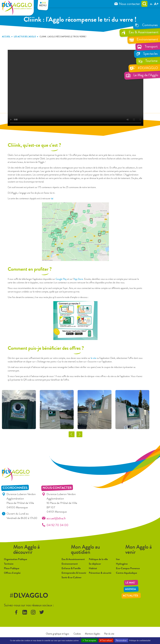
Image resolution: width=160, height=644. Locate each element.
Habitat (93, 568)
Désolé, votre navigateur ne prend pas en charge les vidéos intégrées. (76, 88)
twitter (42, 612)
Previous (72, 434)
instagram (33, 612)
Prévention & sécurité (100, 573)
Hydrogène (122, 564)
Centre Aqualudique (126, 573)
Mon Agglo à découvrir (26, 549)
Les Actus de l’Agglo (25, 37)
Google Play (61, 279)
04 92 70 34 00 (57, 525)
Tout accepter (89, 640)
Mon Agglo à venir (138, 549)
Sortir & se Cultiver (71, 577)
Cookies (77, 634)
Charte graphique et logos (58, 634)
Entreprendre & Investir (74, 573)
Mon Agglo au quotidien (85, 549)
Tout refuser (106, 640)
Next (79, 434)
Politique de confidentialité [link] (140, 640)
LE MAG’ (130, 583)
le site (94, 358)
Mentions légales (93, 634)
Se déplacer (95, 564)
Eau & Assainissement (73, 559)
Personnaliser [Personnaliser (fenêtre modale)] (121, 640)
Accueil (6, 37)
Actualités (130, 596)
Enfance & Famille (71, 568)
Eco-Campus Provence (128, 568)
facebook (16, 612)
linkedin (25, 612)
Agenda (130, 589)
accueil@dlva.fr (56, 518)
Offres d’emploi (12, 573)
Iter (118, 559)
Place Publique (12, 568)
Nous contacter (129, 4)
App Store (78, 279)
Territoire (9, 564)
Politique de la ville (98, 559)
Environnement (70, 564)
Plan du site (109, 634)
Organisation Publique (16, 559)
